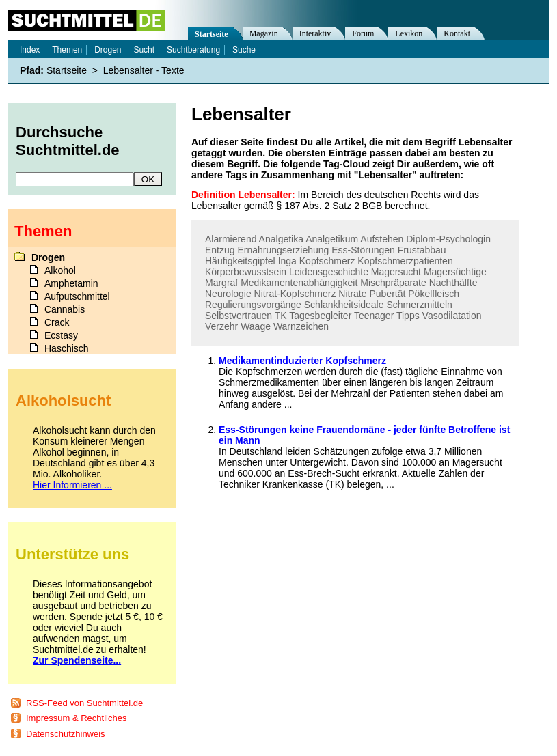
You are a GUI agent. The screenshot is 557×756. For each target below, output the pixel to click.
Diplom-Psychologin (448, 239)
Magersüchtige (455, 272)
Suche (244, 50)
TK (281, 316)
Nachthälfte (453, 283)
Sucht (144, 50)
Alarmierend (231, 239)
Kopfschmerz (327, 261)
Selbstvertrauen (239, 316)
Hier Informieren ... (72, 485)
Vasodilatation (452, 316)
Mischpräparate (393, 283)
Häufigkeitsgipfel (240, 261)
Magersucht (396, 272)
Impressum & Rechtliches (76, 718)
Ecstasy (61, 335)
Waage (256, 326)
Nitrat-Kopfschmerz (295, 294)
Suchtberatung (193, 50)
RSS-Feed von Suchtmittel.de (84, 703)
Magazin (264, 33)
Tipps (408, 316)
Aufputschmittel (77, 296)
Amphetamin (71, 283)
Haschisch (67, 348)
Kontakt (457, 33)
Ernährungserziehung (283, 250)
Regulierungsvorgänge (253, 305)
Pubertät (387, 294)
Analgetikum (332, 239)
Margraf (221, 283)
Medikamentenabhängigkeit (299, 283)
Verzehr (221, 326)
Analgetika (281, 239)
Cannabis (65, 309)
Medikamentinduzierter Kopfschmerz (302, 361)
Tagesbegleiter (320, 316)
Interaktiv (315, 33)
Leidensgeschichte (329, 272)
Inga (287, 261)
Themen (67, 50)
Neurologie (228, 294)
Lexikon (409, 33)
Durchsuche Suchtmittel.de (68, 141)
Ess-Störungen (363, 250)
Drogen (108, 50)
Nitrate (352, 294)
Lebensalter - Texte (144, 70)
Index (30, 50)
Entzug (220, 250)
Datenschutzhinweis (66, 734)
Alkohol (60, 270)
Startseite (212, 34)
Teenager (374, 316)
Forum (363, 33)
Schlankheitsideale (344, 305)
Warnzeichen (301, 326)
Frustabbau (422, 250)
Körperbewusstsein (246, 272)
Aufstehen (382, 239)
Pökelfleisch (434, 294)
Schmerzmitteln (419, 305)
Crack (57, 322)
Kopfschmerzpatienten (405, 261)
